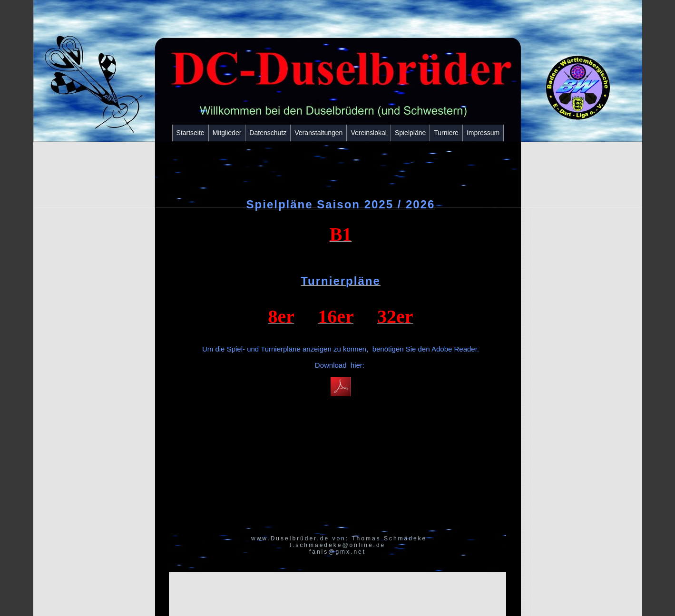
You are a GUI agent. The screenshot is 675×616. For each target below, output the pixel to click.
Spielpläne (410, 133)
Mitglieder (227, 133)
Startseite (191, 133)
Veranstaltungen (318, 133)
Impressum (483, 133)
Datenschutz (268, 133)
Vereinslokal (369, 133)
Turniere (446, 133)
